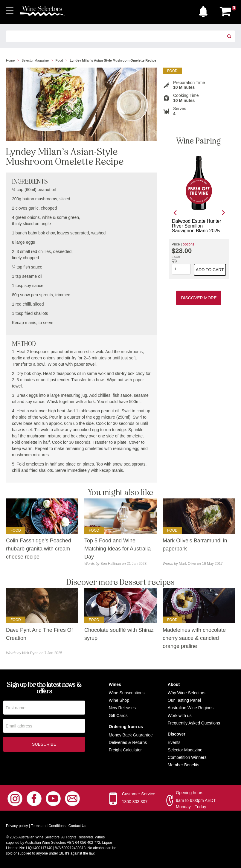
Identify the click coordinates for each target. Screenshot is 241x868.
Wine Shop (119, 700)
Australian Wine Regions (191, 708)
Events (174, 742)
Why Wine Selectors (187, 693)
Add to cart (210, 270)
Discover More (199, 298)
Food (59, 60)
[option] (199, 213)
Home (10, 60)
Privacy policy (17, 826)
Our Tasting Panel (184, 700)
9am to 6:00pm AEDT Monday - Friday (196, 804)
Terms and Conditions (48, 826)
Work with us (180, 716)
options (189, 244)
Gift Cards (118, 716)
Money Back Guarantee (131, 735)
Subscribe (44, 745)
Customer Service (139, 794)
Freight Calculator (125, 750)
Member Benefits (184, 765)
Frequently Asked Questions (194, 723)
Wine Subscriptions (127, 693)
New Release (121, 708)
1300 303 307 (135, 802)
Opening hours (190, 793)
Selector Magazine (35, 60)
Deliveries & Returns (128, 742)
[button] (205, 10)
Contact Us (77, 826)
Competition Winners (187, 757)
